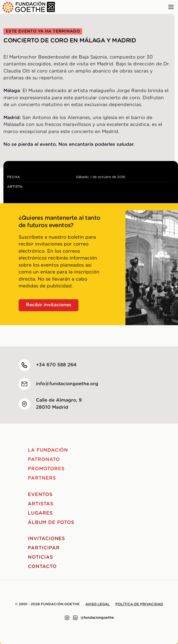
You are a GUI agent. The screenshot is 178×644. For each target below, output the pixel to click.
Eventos (40, 495)
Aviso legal (98, 604)
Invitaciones (46, 539)
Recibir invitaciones (49, 305)
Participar (44, 548)
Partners (42, 478)
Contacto (42, 567)
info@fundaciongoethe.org (67, 384)
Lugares (40, 513)
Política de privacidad (139, 604)
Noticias (40, 557)
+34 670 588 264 (56, 365)
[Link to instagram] (67, 618)
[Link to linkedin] (75, 618)
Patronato (44, 460)
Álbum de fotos (51, 523)
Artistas (41, 504)
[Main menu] (171, 7)
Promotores (46, 469)
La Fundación (48, 450)
